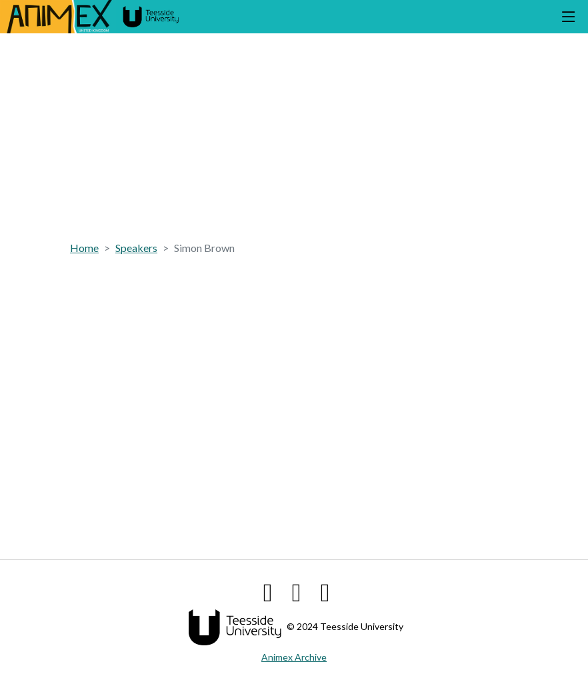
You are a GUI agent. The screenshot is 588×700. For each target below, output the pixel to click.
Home (84, 248)
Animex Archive (294, 657)
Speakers (136, 248)
